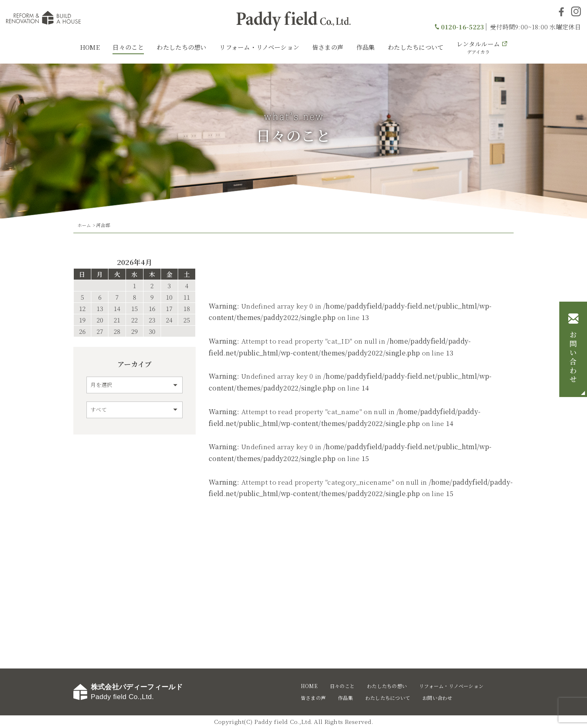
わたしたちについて (416, 47)
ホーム (84, 225)
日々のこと (128, 47)
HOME (90, 47)
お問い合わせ (573, 357)
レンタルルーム (478, 47)
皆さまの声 (328, 47)
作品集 (366, 47)
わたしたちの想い (181, 47)
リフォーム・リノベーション (259, 47)
